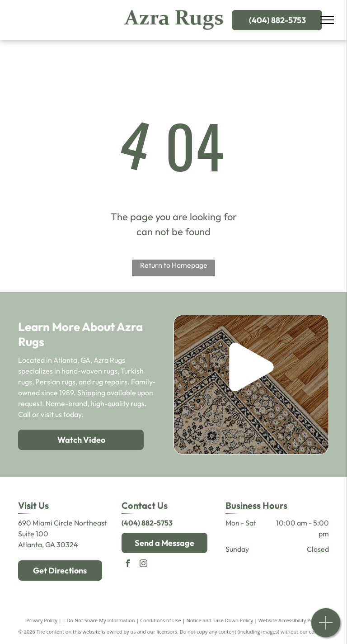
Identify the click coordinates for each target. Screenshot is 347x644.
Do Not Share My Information (101, 620)
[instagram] (143, 565)
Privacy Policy (42, 620)
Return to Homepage (174, 265)
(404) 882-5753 (147, 523)
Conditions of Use (161, 620)
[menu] (327, 20)
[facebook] (127, 565)
